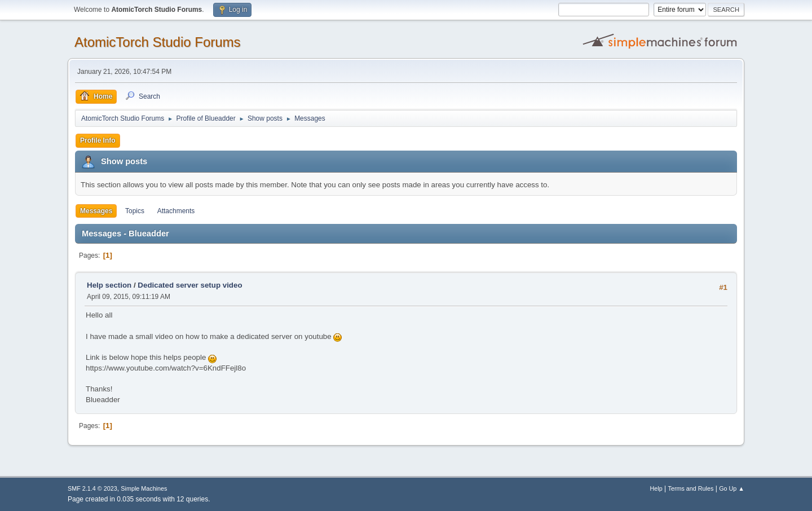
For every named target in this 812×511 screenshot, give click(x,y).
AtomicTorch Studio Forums (158, 42)
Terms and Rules (691, 488)
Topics (135, 211)
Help (656, 488)
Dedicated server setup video (190, 285)
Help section (109, 285)
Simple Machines (144, 488)
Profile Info (98, 140)
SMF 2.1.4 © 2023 (92, 488)
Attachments (176, 211)
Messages (96, 211)
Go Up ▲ (732, 488)
